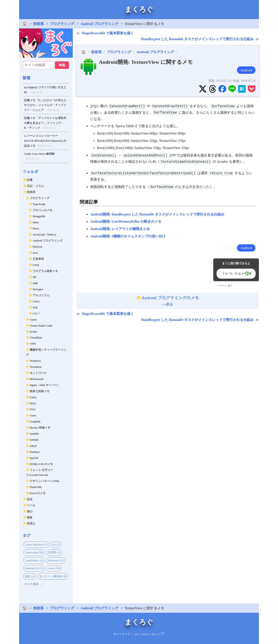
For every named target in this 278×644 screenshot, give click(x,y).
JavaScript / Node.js (44, 234)
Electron (37, 247)
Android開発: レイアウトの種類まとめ (120, 229)
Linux (36, 301)
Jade (35, 283)
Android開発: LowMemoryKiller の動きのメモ (126, 221)
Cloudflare (36, 338)
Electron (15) (56, 560)
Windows (35, 361)
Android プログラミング (99, 24)
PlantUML (36, 487)
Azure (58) (54, 568)
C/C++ (37, 313)
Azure (33, 320)
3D (34, 277)
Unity (36, 265)
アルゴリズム (41, 295)
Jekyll (33, 446)
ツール (31, 505)
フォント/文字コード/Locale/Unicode (40, 472)
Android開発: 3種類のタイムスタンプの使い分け (128, 236)
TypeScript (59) (34, 552)
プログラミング (62, 24)
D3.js (33, 403)
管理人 (31, 523)
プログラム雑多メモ (45, 271)
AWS (33, 344)
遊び (30, 511)
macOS (34, 458)
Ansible (34, 434)
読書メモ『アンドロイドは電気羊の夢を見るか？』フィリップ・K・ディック (45, 123)
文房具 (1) (54, 552)
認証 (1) (30, 576)
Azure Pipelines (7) (36, 545)
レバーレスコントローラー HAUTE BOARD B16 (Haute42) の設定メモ (45, 141)
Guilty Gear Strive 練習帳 (39, 157)
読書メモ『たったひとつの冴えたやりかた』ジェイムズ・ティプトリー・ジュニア (45, 106)
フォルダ (30, 172)
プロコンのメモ (42, 210)
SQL (35, 307)
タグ (26, 536)
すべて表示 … (33, 584)
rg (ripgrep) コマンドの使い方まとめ (45, 90)
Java (35, 253)
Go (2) (56, 545)
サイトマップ (122, 634)
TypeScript (39, 204)
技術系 (38, 24)
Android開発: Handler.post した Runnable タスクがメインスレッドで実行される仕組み (157, 214)
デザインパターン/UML (45, 481)
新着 (26, 78)
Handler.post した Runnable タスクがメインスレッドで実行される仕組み (197, 39)
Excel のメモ (38, 493)
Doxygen (38, 289)
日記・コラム (35, 186)
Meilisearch (37, 379)
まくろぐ (139, 9)
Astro (33, 415)
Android (246, 70)
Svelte (33, 332)
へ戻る (168, 301)
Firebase (35, 452)
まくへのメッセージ (147, 634)
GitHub (34, 440)
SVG (33, 409)
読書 (30, 180)
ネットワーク (38, 373)
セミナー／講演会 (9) (53, 576)
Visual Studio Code (41, 326)
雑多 (30, 517)
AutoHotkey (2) (34, 560)
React (36, 228)
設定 (30, 499)
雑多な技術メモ (40, 391)
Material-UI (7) (34, 568)
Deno (36, 222)
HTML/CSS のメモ (41, 464)
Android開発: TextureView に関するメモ (146, 62)
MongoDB (39, 216)
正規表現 (38, 259)
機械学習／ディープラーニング (46, 352)
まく (230, 285)
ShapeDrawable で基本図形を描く (108, 33)
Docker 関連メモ (40, 428)
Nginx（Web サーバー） (45, 385)
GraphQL (35, 421)
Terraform (36, 367)
